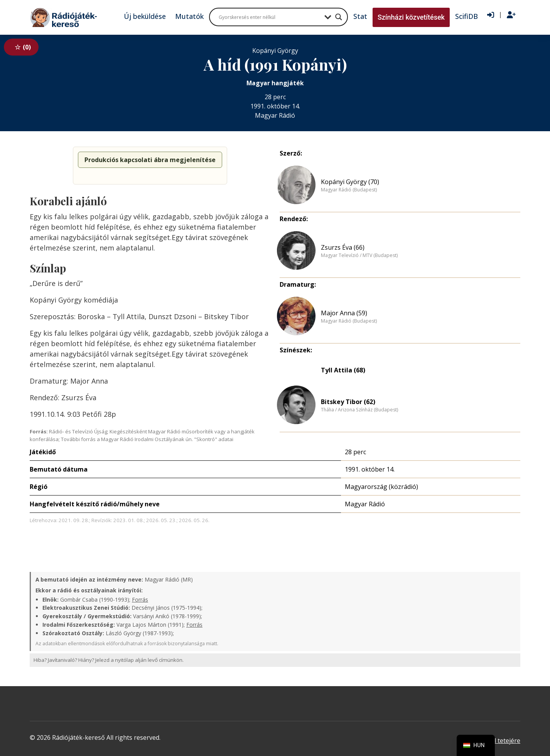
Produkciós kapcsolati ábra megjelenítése (150, 160)
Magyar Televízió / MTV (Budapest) (359, 255)
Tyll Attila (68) (343, 370)
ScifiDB (466, 16)
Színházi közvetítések (411, 17)
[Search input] (270, 17)
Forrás (140, 600)
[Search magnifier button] (339, 17)
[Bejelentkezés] (491, 15)
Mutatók (189, 16)
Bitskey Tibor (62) (348, 402)
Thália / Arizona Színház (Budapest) (359, 410)
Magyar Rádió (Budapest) (349, 190)
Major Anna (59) (344, 313)
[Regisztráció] (511, 15)
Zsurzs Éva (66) (343, 247)
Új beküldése (145, 16)
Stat (360, 16)
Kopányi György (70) (350, 182)
